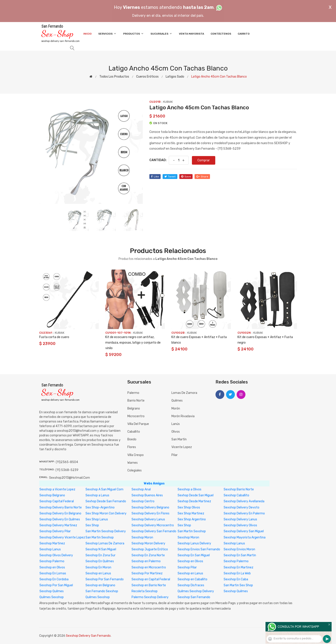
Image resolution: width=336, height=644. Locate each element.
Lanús (176, 424)
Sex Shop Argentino (192, 519)
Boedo (132, 439)
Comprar (204, 160)
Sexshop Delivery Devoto (241, 507)
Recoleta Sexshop (145, 591)
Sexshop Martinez (52, 543)
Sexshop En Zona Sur (100, 555)
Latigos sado (175, 77)
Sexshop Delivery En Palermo (244, 513)
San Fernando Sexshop (102, 591)
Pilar (174, 455)
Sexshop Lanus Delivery (194, 543)
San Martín (179, 439)
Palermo (133, 393)
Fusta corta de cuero (54, 337)
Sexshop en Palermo (146, 561)
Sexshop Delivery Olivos (240, 525)
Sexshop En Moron (98, 567)
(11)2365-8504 (67, 462)
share (202, 177)
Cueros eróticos (147, 77)
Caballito (134, 432)
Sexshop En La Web (237, 573)
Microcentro (136, 416)
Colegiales (135, 470)
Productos (134, 34)
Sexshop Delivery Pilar (55, 531)
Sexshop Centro (143, 501)
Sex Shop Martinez (191, 513)
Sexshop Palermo (52, 561)
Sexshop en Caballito (192, 579)
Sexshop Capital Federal (57, 501)
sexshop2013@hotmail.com (70, 478)
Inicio (87, 34)
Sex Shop (92, 525)
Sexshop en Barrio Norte (149, 585)
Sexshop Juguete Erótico (150, 549)
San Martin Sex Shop (238, 585)
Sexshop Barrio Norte (239, 489)
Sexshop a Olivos (189, 489)
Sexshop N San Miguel (101, 549)
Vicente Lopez (182, 447)
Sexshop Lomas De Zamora (105, 543)
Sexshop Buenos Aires (147, 495)
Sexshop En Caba (236, 579)
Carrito (244, 34)
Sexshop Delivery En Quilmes (60, 519)
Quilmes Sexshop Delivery (196, 591)
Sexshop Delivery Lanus (148, 519)
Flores (132, 447)
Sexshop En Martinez (239, 567)
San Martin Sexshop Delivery (106, 531)
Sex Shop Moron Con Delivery (106, 513)
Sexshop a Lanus (97, 495)
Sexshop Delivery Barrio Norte (61, 507)
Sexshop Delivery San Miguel (244, 531)
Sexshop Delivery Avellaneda (244, 501)
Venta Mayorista (191, 34)
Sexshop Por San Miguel (56, 585)
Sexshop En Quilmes (100, 561)
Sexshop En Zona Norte (148, 555)
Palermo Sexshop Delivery (150, 597)
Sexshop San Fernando (194, 597)
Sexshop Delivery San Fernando (154, 531)
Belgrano (134, 409)
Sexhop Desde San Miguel (196, 495)
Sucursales (161, 34)
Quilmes (177, 401)
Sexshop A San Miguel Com (104, 489)
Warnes (133, 463)
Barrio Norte (136, 401)
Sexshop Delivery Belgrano (150, 507)
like (155, 177)
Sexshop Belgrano (52, 495)
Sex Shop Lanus (97, 519)
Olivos (176, 432)
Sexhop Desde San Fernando (106, 501)
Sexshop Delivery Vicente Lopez (62, 537)
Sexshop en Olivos (190, 561)
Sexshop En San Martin (240, 555)
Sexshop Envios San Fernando (199, 549)
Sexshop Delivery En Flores (150, 513)
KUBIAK (168, 102)
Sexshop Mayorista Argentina (245, 537)
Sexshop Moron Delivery (148, 543)
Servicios (107, 34)
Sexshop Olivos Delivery (56, 555)
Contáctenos (221, 34)
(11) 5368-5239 (67, 470)
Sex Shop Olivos (189, 507)
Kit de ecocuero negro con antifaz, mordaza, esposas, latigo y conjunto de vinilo (133, 343)
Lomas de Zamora (184, 393)
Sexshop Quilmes (52, 591)
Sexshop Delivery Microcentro (153, 525)
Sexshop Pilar (187, 567)
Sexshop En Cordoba (54, 579)
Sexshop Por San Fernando (105, 579)
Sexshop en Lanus (98, 573)
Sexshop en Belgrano (100, 585)
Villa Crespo (136, 455)
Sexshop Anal (141, 489)
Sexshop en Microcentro (149, 567)
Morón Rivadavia (183, 416)
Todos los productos (114, 77)
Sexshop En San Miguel (194, 555)
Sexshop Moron (142, 537)
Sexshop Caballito (236, 495)
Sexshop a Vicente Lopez (57, 489)
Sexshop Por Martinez (147, 573)
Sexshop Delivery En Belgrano (60, 513)
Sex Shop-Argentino (100, 507)
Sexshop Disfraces (191, 585)
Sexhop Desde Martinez (194, 501)
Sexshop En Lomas (53, 573)
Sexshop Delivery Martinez (58, 525)
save (186, 177)
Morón (176, 409)
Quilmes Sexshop (52, 597)
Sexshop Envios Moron (239, 549)
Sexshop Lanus (234, 543)
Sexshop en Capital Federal (151, 579)
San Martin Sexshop (192, 531)
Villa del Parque (138, 424)
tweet (170, 177)
